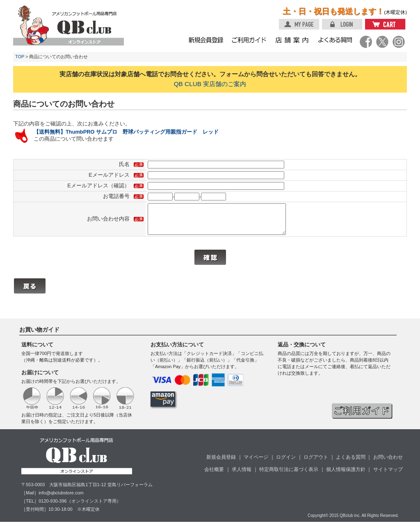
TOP (20, 57)
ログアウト (316, 463)
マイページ (256, 463)
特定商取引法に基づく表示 (289, 476)
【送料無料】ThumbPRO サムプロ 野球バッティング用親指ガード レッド (126, 132)
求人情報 (242, 476)
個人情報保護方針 (346, 476)
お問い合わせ (388, 463)
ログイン (286, 463)
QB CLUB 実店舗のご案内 (210, 84)
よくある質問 (351, 463)
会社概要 (214, 476)
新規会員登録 (221, 463)
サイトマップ (388, 476)
